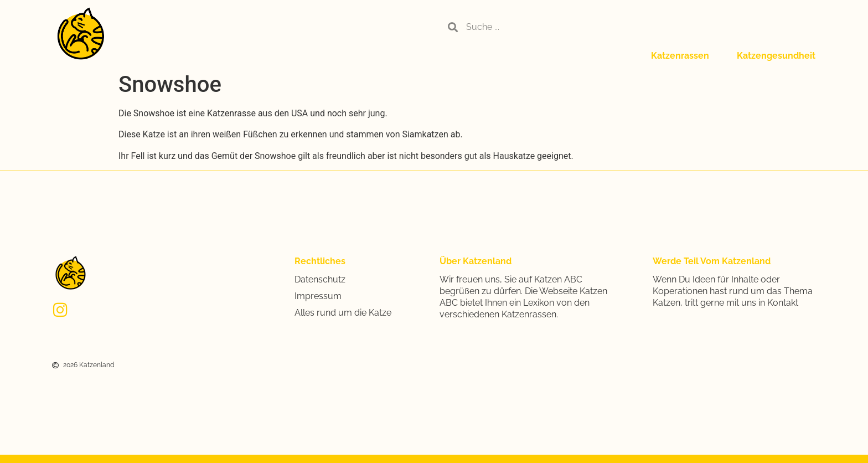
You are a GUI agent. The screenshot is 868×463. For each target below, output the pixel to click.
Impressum (318, 296)
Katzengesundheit (776, 56)
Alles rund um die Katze (343, 313)
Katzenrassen (680, 56)
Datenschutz (320, 279)
